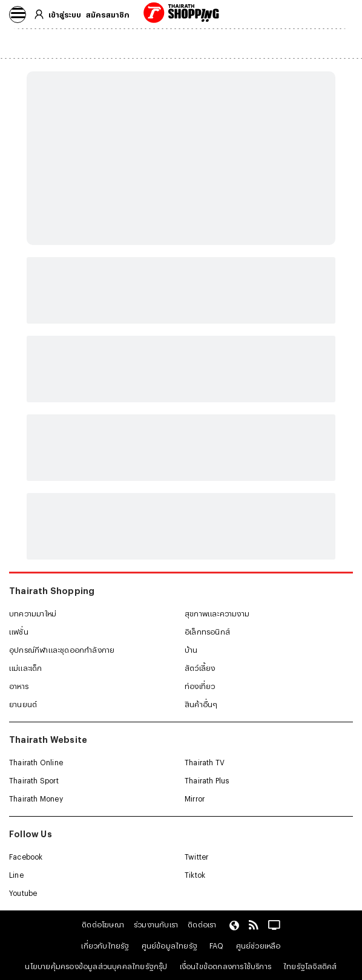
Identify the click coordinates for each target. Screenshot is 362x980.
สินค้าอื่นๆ (201, 704)
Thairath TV (205, 762)
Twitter (196, 857)
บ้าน (191, 650)
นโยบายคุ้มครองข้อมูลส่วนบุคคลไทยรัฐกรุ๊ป (96, 966)
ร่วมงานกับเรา (156, 924)
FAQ (217, 946)
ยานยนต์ (23, 704)
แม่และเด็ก (26, 668)
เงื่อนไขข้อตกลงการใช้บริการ (225, 966)
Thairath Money (36, 799)
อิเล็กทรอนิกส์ (207, 632)
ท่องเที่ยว (200, 686)
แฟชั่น (19, 632)
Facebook (26, 857)
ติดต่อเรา (202, 924)
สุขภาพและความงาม (217, 613)
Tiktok (195, 875)
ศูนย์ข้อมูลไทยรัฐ (169, 946)
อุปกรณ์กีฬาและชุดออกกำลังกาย (62, 650)
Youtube (23, 893)
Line (16, 875)
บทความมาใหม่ (33, 613)
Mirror (195, 799)
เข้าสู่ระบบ (65, 15)
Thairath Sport (34, 780)
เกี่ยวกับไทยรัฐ (105, 946)
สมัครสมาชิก (108, 15)
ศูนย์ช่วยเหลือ (258, 946)
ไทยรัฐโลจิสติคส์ (310, 966)
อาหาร (19, 686)
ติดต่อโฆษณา (103, 924)
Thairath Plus (207, 780)
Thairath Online (36, 762)
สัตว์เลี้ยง (200, 668)
